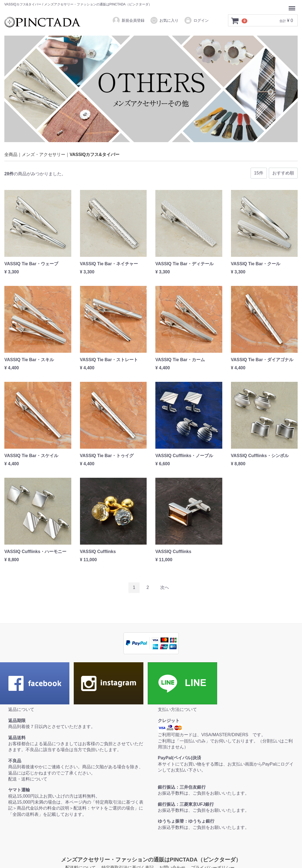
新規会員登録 (128, 20)
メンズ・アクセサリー (44, 154)
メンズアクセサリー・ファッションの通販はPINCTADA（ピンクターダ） (151, 860)
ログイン (196, 20)
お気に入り (164, 20)
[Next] (165, 588)
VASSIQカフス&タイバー (95, 154)
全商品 (11, 154)
